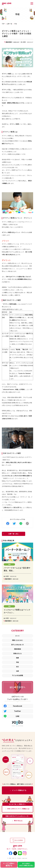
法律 (17, 671)
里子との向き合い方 (17, 645)
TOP (3, 24)
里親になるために (18, 640)
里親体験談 (18, 649)
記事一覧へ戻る (14, 534)
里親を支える (17, 653)
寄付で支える (18, 821)
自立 (17, 667)
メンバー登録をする (19, 790)
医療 (17, 658)
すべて (17, 636)
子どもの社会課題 (18, 675)
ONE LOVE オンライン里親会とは (18, 809)
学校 (17, 662)
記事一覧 (9, 24)
